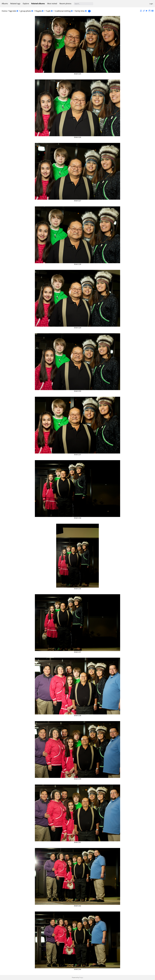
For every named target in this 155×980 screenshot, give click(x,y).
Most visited (52, 4)
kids (14, 11)
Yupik (48, 11)
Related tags (15, 4)
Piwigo (81, 977)
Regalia (38, 11)
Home (4, 11)
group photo (26, 11)
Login (151, 4)
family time (80, 11)
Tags (10, 11)
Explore (26, 4)
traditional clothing (63, 11)
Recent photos (65, 4)
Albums (5, 4)
